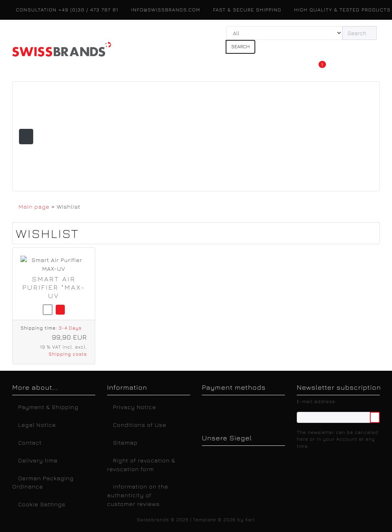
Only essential (301, 440)
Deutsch (73, 495)
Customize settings (301, 459)
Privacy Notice (262, 495)
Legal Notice (313, 495)
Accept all (301, 420)
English (106, 495)
